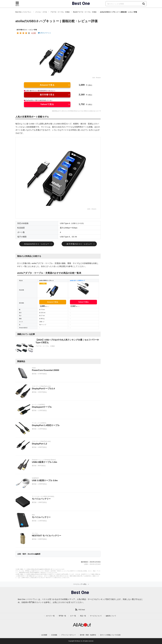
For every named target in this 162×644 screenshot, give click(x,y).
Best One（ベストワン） (24, 12)
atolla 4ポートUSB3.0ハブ (77, 281)
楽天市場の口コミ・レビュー (79, 244)
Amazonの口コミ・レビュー (37, 244)
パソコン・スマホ (41, 12)
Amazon (98, 78)
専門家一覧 (62, 616)
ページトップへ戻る (80, 584)
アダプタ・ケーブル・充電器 (60, 12)
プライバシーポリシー (68, 635)
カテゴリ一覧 (50, 616)
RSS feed (82, 610)
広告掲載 (54, 635)
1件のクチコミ (44, 33)
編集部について (111, 616)
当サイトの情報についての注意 (110, 635)
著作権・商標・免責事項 (88, 635)
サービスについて (96, 616)
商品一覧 (83, 616)
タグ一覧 (73, 616)
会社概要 (44, 635)
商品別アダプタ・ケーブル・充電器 (85, 12)
